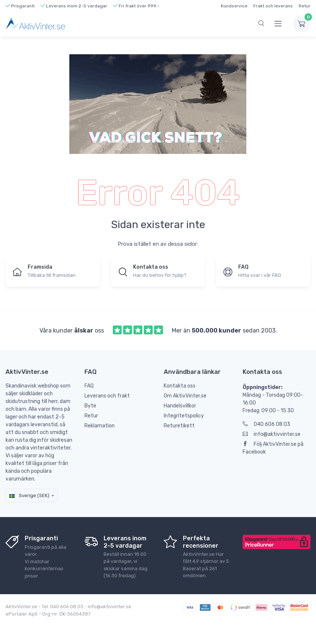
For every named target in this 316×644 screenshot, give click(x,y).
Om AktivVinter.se (185, 396)
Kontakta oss (180, 386)
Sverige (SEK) (29, 495)
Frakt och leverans (273, 6)
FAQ (89, 386)
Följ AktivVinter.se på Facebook (273, 448)
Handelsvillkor (180, 406)
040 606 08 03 (266, 424)
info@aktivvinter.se (272, 434)
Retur (305, 6)
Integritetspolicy (184, 416)
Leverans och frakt (107, 396)
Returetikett (179, 426)
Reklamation (100, 426)
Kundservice (234, 6)
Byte (90, 406)
